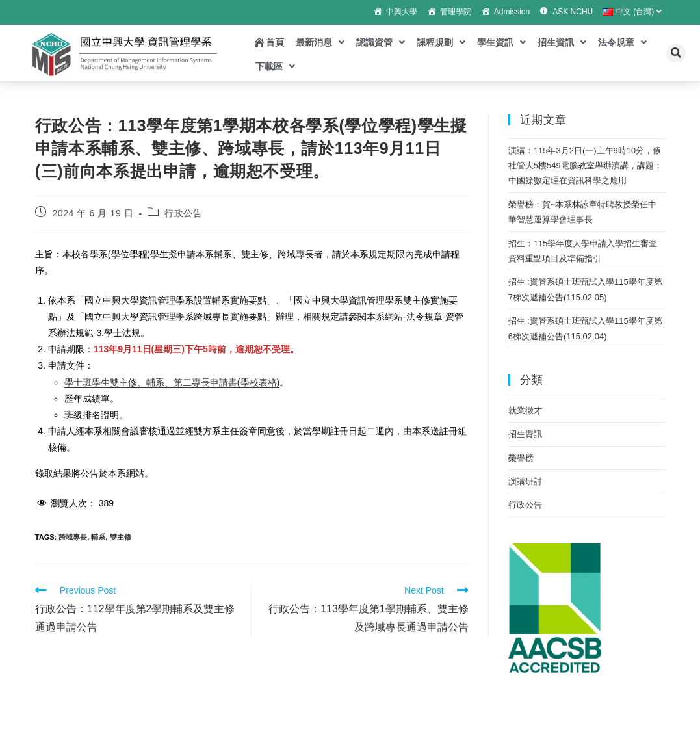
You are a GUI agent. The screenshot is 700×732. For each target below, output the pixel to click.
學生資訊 (501, 42)
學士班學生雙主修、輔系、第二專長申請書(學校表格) (172, 382)
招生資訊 (562, 42)
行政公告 (183, 213)
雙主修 (121, 537)
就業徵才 (525, 411)
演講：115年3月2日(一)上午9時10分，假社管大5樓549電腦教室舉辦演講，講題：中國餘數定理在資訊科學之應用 (585, 166)
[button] (676, 53)
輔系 (98, 537)
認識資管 (381, 42)
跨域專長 (73, 537)
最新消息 (320, 42)
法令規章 (622, 42)
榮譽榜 (521, 458)
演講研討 (525, 481)
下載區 (275, 66)
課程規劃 (441, 42)
